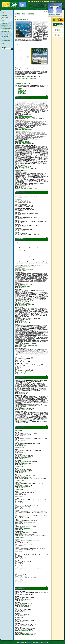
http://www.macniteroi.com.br (25, 142)
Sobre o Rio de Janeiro (7, 33)
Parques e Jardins (22, 91)
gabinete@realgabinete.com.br (25, 372)
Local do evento (5, 27)
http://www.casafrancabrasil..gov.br (27, 269)
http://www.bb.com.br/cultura (25, 129)
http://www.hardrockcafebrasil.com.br (27, 634)
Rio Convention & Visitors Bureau (29, 78)
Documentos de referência (7, 25)
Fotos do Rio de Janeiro (55, 10)
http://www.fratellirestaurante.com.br (27, 523)
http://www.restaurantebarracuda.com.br (28, 558)
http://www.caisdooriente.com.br (26, 630)
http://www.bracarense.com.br (26, 605)
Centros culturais (22, 90)
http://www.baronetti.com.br (25, 599)
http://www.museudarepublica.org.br (27, 117)
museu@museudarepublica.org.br (25, 116)
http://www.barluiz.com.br (25, 471)
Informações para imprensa (5, 38)
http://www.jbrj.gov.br (24, 393)
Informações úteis (5, 32)
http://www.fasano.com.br (25, 508)
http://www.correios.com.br (25, 361)
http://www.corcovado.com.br (25, 255)
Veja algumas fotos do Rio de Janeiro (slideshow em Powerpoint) (30, 17)
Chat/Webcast (5, 22)
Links (3, 42)
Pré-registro (4, 24)
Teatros (20, 89)
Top (48, 190)
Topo (47, 95)
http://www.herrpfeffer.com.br (25, 477)
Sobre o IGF (4, 14)
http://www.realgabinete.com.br (26, 373)
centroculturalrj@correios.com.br (25, 360)
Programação (4, 16)
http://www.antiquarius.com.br (26, 577)
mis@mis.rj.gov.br (22, 185)
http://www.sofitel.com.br (24, 487)
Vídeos (3, 19)
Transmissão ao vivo (6, 17)
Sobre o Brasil (5, 35)
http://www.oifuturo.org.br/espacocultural (28, 346)
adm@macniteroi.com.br (23, 141)
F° (46, 12)
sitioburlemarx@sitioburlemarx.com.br (26, 409)
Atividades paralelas (6, 41)
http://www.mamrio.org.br (25, 167)
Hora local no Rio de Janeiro (29, 12)
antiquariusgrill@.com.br (24, 583)
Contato (3, 44)
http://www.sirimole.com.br (25, 463)
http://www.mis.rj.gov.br (24, 186)
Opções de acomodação (7, 28)
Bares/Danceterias (22, 93)
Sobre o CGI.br (5, 36)
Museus (20, 88)
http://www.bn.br (23, 321)
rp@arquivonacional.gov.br (24, 303)
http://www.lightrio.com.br (25, 286)
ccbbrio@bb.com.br (22, 128)
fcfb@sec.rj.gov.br (22, 268)
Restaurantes (21, 92)
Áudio (3, 20)
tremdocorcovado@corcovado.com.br (26, 254)
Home (3, 12)
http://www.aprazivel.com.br (25, 457)
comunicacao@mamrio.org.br (24, 166)
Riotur (19, 78)
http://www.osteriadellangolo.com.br (27, 535)
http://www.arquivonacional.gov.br (26, 304)
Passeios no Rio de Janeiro (22, 19)
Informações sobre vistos (7, 30)
